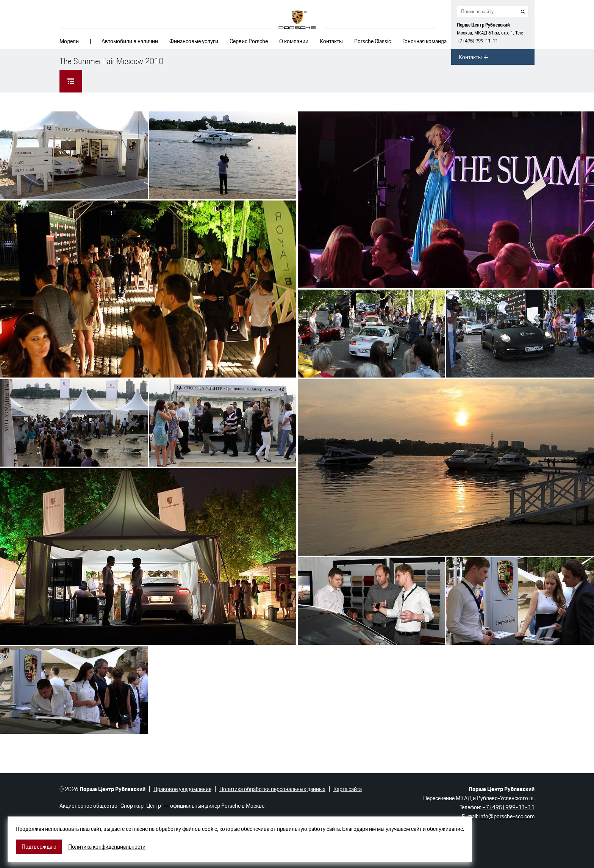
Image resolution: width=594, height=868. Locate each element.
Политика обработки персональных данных (272, 789)
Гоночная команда (424, 41)
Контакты (331, 41)
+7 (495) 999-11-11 (477, 41)
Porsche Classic (373, 41)
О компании (294, 41)
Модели (69, 41)
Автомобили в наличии (130, 41)
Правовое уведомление (182, 789)
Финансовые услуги (194, 41)
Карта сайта (348, 789)
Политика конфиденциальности (107, 847)
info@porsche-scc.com (507, 816)
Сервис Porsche (249, 41)
